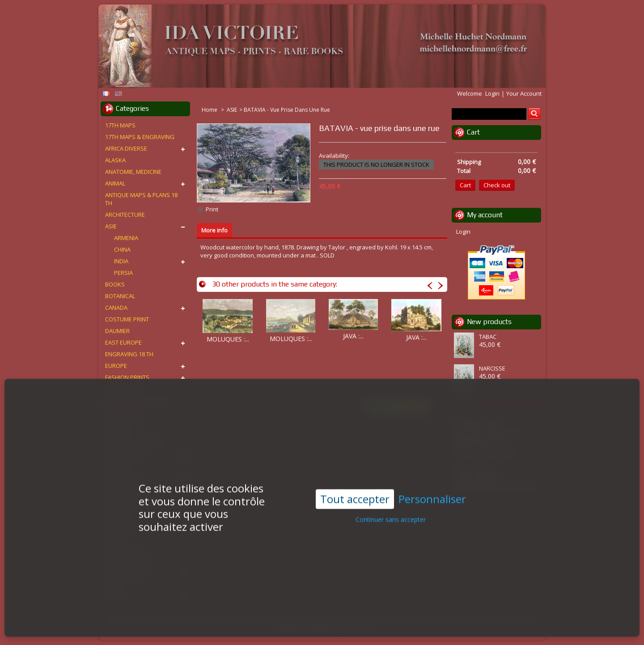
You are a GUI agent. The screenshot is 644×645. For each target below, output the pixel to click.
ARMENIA (126, 238)
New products (489, 322)
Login (492, 93)
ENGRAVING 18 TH (129, 354)
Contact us (357, 628)
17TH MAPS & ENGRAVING (140, 137)
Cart (473, 132)
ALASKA (115, 160)
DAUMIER (117, 331)
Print (212, 209)
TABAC (488, 337)
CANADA (116, 308)
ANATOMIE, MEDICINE (133, 172)
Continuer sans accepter (391, 503)
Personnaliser (432, 483)
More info (214, 230)
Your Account (524, 93)
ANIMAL (115, 183)
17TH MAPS (120, 125)
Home (210, 110)
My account (485, 215)
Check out (497, 185)
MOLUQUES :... (228, 339)
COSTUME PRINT (127, 319)
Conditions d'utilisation (305, 628)
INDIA (121, 261)
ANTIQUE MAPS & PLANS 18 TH (141, 199)
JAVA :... (353, 336)
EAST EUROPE (123, 342)
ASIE (232, 110)
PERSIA (123, 273)
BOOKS (115, 284)
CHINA (122, 249)
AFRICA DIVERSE (126, 148)
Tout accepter (355, 483)
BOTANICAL (120, 296)
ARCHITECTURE (125, 215)
